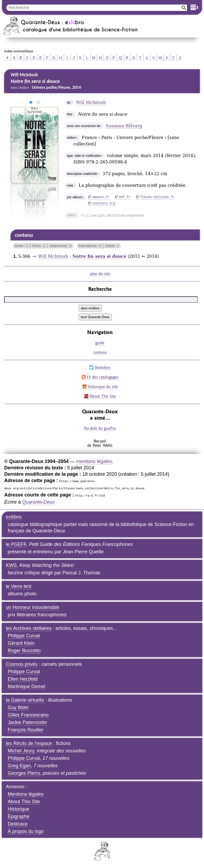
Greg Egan (19, 766)
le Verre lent (19, 586)
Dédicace (18, 824)
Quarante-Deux (38, 502)
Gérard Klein (21, 643)
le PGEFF (16, 544)
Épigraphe (19, 816)
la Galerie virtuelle (25, 700)
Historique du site (103, 387)
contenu (100, 352)
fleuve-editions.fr (157, 197)
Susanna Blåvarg (124, 126)
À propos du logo (26, 831)
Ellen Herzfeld (23, 679)
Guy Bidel (18, 707)
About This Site (103, 396)
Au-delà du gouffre (100, 428)
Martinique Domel (26, 686)
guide (100, 343)
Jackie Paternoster (27, 722)
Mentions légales (26, 794)
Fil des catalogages (103, 377)
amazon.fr (101, 197)
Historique (18, 809)
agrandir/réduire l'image (7, 103)
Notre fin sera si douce (99, 256)
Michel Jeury (21, 751)
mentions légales (94, 461)
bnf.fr (125, 197)
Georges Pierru (24, 773)
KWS (11, 565)
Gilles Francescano (28, 715)
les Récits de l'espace (29, 743)
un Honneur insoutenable (33, 607)
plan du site (100, 274)
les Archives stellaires (29, 628)
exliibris (14, 517)
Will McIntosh (91, 102)
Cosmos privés (22, 664)
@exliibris (103, 367)
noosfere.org (104, 204)
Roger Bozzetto (24, 651)
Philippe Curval (24, 636)
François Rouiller (26, 730)
